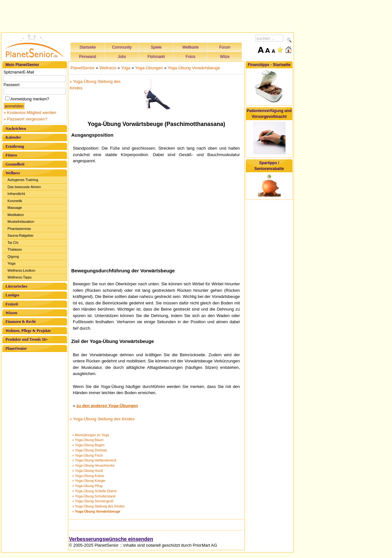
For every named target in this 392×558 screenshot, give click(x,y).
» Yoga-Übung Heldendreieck (94, 460)
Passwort (11, 85)
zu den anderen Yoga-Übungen (107, 406)
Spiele (156, 47)
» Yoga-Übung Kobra (88, 476)
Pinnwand (88, 57)
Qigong (13, 256)
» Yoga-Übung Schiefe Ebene (95, 491)
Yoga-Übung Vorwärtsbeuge (194, 68)
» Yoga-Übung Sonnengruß (93, 501)
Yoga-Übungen (149, 68)
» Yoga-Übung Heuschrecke (93, 465)
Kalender (13, 137)
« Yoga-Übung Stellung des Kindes (102, 419)
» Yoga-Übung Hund (88, 471)
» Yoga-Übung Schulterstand (94, 496)
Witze (225, 57)
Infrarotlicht (16, 194)
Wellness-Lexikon (21, 270)
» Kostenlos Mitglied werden (30, 113)
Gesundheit (15, 164)
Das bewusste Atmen (24, 187)
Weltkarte (190, 47)
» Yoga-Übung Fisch (88, 455)
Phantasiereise (19, 229)
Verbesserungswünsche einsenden (111, 539)
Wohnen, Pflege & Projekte (28, 331)
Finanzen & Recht (21, 322)
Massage (15, 208)
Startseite (88, 47)
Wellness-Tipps (20, 277)
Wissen (11, 313)
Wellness (13, 173)
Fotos (190, 57)
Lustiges (12, 295)
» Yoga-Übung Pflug (87, 486)
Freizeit (12, 304)
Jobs (122, 57)
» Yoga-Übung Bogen (88, 445)
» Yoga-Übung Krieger (89, 481)
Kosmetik (15, 201)
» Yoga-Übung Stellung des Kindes (98, 506)
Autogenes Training (23, 180)
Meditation (16, 215)
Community (122, 47)
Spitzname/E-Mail (19, 72)
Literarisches (16, 286)
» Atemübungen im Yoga (91, 435)
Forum (225, 47)
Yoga (11, 263)
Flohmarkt (156, 57)
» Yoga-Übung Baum (88, 440)
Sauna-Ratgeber (21, 235)
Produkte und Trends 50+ (27, 339)
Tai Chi (13, 243)
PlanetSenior (16, 348)
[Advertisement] (148, 15)
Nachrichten (16, 129)
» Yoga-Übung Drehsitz (90, 450)
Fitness (11, 155)
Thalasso (15, 249)
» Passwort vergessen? (25, 119)
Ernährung (15, 146)
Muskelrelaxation (21, 222)
